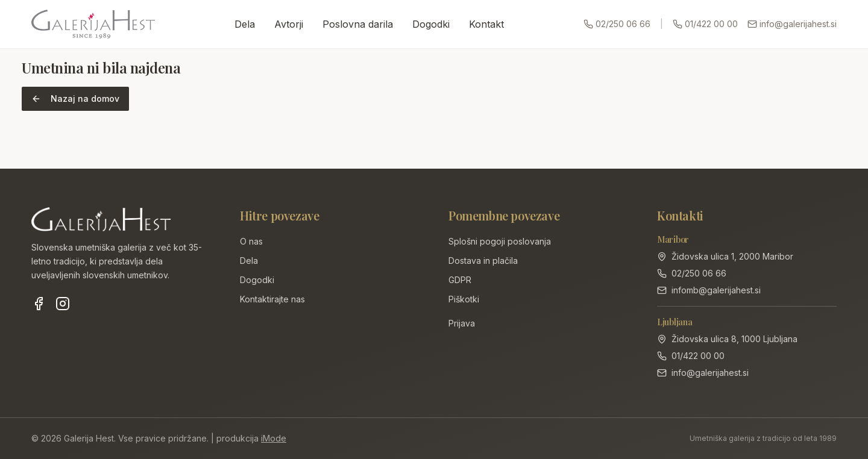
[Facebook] (39, 304)
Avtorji (289, 24)
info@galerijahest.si (792, 24)
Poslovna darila (358, 24)
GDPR (460, 280)
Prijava (462, 323)
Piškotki (464, 299)
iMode (274, 438)
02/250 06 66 (617, 24)
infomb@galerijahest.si (716, 290)
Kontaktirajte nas (272, 299)
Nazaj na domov (75, 98)
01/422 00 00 (705, 24)
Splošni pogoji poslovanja (500, 241)
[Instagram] (63, 304)
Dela (245, 24)
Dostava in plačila (483, 261)
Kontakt (486, 24)
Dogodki (431, 24)
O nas (251, 241)
